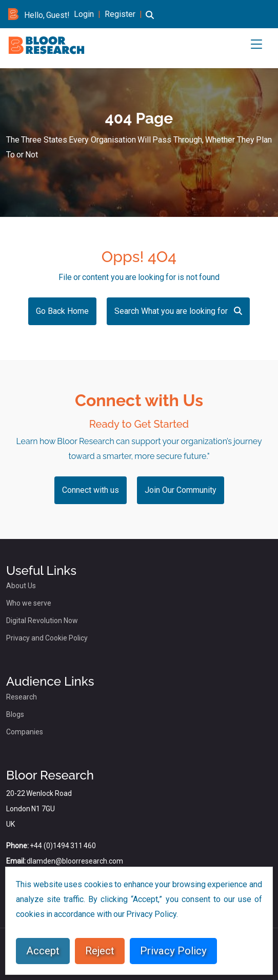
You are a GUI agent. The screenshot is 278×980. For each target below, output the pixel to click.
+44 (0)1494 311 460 (63, 846)
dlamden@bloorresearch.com (75, 861)
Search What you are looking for (178, 311)
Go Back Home (62, 311)
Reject (100, 951)
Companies (25, 732)
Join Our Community (181, 490)
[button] (150, 21)
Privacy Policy (173, 951)
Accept (43, 951)
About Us (21, 586)
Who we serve (29, 603)
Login (84, 14)
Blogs (15, 714)
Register (120, 14)
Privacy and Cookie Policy (47, 638)
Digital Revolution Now (42, 621)
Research (22, 697)
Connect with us (91, 490)
